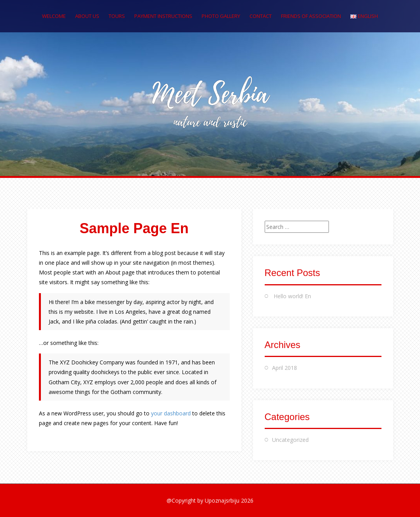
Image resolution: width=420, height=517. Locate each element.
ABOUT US (87, 16)
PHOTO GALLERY (221, 16)
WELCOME (54, 16)
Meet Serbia (210, 95)
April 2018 (285, 368)
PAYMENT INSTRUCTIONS (163, 16)
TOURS (117, 16)
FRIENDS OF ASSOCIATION (311, 16)
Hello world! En (292, 296)
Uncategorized (290, 440)
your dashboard (171, 413)
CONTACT (261, 16)
